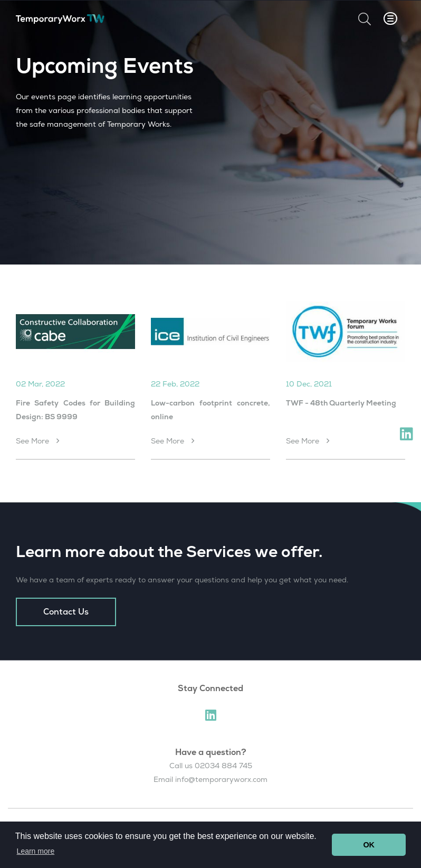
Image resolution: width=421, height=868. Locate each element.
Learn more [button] (36, 851)
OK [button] (369, 845)
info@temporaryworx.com (221, 780)
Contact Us (66, 612)
